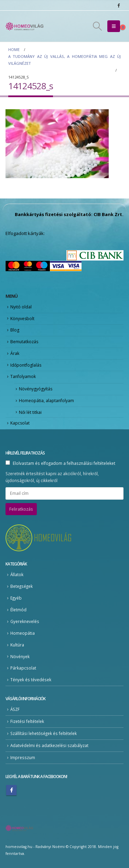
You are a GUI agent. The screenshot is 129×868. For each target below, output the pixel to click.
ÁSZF (15, 709)
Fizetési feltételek (27, 721)
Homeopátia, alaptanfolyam (46, 401)
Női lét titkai (30, 412)
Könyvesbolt (22, 319)
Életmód (18, 610)
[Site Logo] (24, 26)
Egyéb (16, 598)
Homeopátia (23, 633)
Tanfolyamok (23, 376)
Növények (20, 656)
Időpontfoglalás (26, 365)
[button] (97, 26)
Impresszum (23, 757)
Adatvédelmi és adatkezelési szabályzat (49, 745)
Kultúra (17, 645)
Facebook (11, 790)
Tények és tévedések (31, 680)
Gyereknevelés (25, 621)
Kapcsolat (20, 423)
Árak (15, 353)
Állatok (17, 574)
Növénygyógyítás (36, 389)
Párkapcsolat (23, 668)
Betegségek (21, 586)
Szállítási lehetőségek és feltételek (44, 733)
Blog (15, 330)
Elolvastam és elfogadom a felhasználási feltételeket (64, 463)
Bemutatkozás (24, 342)
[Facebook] (118, 5)
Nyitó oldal (21, 307)
